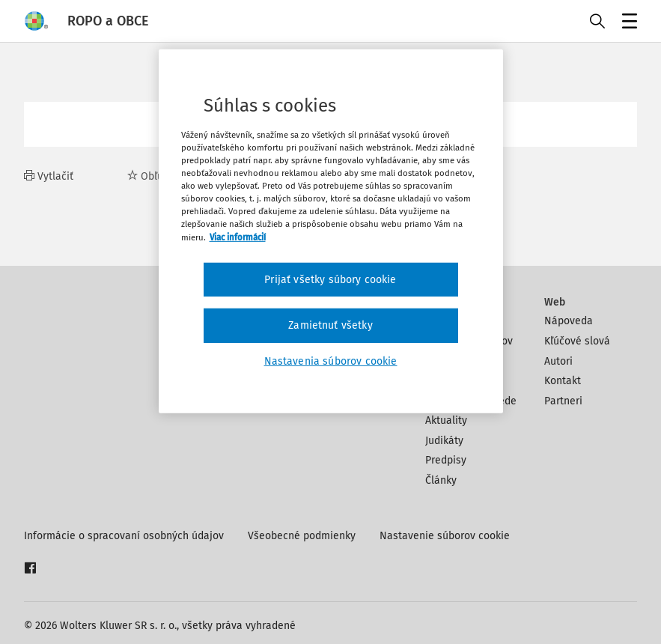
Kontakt (563, 381)
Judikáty (444, 441)
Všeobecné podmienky (302, 536)
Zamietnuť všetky (330, 325)
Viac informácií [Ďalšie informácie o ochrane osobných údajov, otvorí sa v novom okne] (238, 237)
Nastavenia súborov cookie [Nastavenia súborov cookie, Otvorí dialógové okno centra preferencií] (331, 361)
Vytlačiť (49, 176)
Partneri (563, 401)
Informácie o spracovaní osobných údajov (124, 536)
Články (441, 480)
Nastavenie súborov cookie (445, 536)
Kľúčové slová (577, 341)
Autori (558, 361)
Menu (627, 23)
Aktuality (446, 420)
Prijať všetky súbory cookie (330, 279)
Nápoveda (569, 321)
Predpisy (446, 460)
